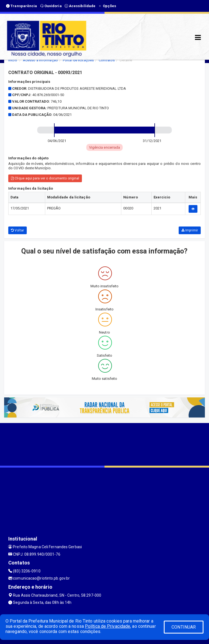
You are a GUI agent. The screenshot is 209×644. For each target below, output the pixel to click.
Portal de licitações (78, 60)
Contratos (107, 60)
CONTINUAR (184, 627)
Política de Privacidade (108, 626)
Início (13, 60)
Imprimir (190, 230)
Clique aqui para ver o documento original (45, 178)
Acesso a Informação (40, 60)
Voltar (18, 230)
